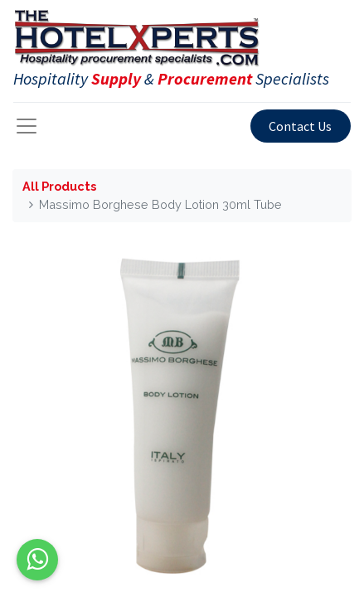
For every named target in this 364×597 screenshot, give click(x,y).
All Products (59, 186)
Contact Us (300, 126)
